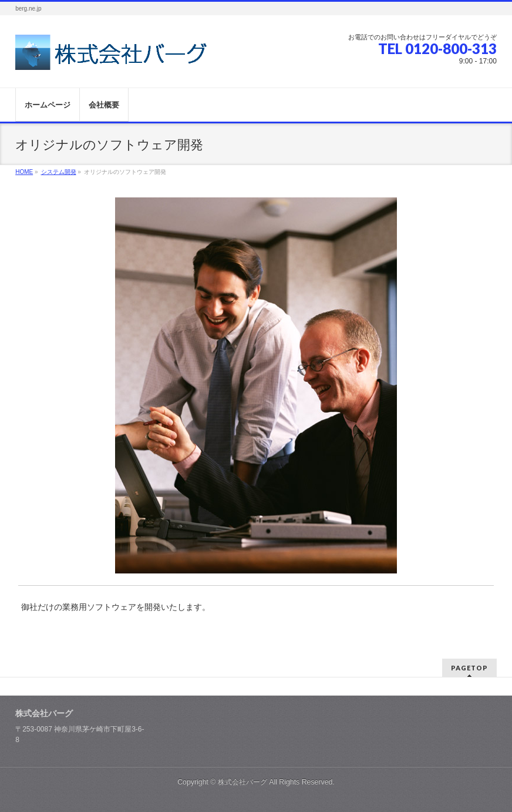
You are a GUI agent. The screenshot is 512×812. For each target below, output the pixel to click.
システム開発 (59, 172)
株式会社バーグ (242, 782)
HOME (24, 172)
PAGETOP (469, 668)
